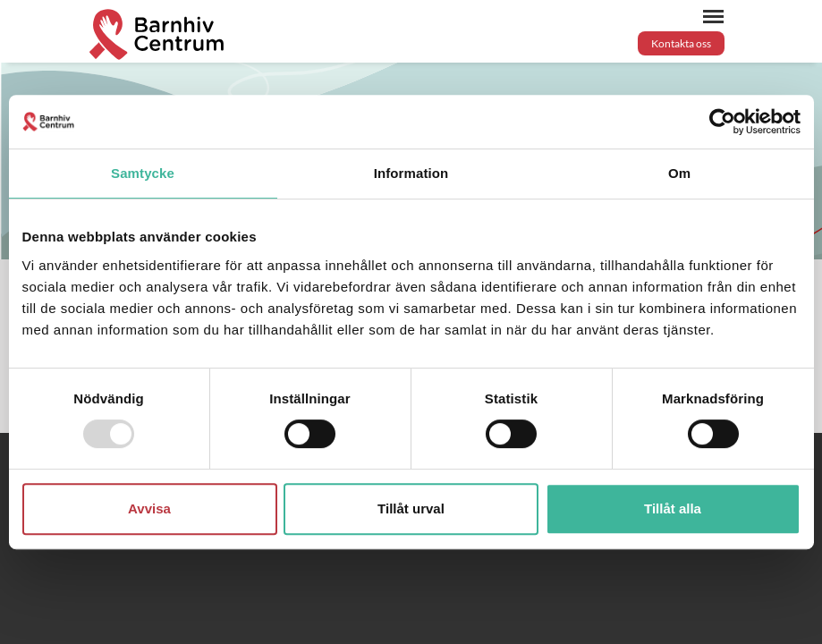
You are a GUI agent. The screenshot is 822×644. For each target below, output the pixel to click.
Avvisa (149, 508)
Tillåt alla (673, 508)
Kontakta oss (681, 43)
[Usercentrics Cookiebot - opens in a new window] (722, 122)
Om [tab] (679, 173)
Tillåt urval (411, 508)
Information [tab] (411, 173)
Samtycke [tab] (143, 173)
